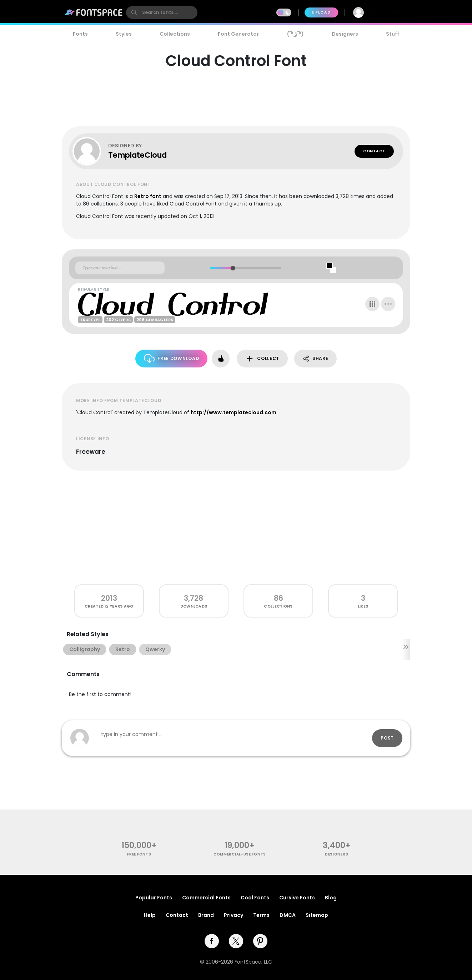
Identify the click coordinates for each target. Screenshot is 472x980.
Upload (321, 12)
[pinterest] (260, 941)
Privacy (234, 915)
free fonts (139, 854)
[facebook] (212, 941)
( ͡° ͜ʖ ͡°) (295, 34)
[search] (162, 12)
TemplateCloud (137, 155)
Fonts (80, 34)
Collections (175, 34)
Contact (374, 151)
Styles (124, 34)
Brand (206, 915)
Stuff (393, 34)
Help (150, 915)
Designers (345, 34)
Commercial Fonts (206, 898)
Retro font (148, 196)
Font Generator (238, 34)
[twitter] (236, 941)
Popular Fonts (154, 898)
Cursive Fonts (297, 898)
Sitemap (317, 915)
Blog (331, 898)
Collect (262, 359)
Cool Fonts (255, 898)
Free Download (172, 358)
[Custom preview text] (120, 268)
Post (387, 738)
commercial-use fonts (240, 854)
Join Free (391, 12)
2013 (109, 598)
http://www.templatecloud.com (234, 412)
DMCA (288, 915)
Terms (261, 915)
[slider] (233, 268)
